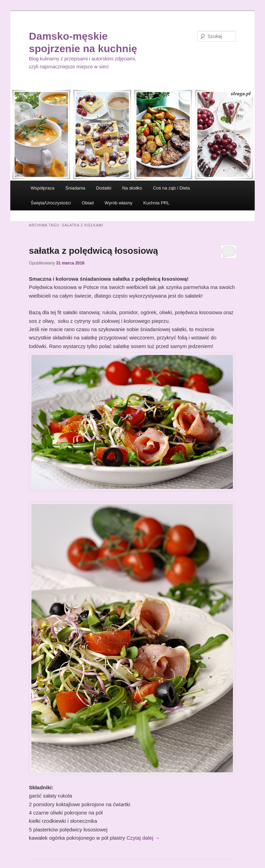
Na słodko (132, 188)
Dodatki (104, 188)
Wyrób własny (119, 203)
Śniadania (75, 188)
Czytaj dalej (143, 838)
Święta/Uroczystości (51, 203)
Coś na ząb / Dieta (171, 188)
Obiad (88, 203)
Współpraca (43, 188)
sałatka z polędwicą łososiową (94, 251)
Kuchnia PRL (156, 203)
